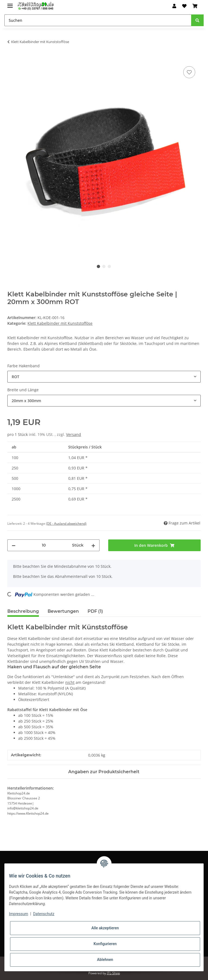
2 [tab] (104, 266)
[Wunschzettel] (184, 6)
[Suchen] (98, 20)
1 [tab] (98, 266)
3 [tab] (109, 266)
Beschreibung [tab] (23, 611)
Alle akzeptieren (105, 928)
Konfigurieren (105, 944)
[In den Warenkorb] (12, 59)
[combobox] (104, 377)
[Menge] (44, 545)
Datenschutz (44, 914)
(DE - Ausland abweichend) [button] (66, 524)
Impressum (18, 914)
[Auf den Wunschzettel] (189, 72)
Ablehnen (105, 960)
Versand (74, 434)
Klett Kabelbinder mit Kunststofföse (60, 323)
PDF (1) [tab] (95, 611)
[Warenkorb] (195, 6)
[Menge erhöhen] (93, 545)
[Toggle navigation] (10, 3)
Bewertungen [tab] (63, 611)
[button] (174, 6)
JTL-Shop (113, 973)
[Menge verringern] (14, 545)
